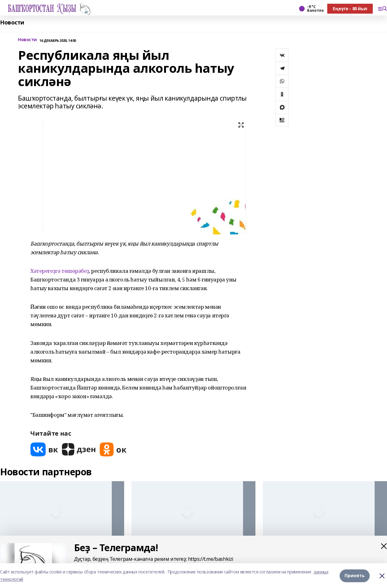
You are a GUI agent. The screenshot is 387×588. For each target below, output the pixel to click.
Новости (12, 22)
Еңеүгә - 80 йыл (350, 9)
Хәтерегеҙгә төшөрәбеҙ (60, 271)
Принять (355, 575)
